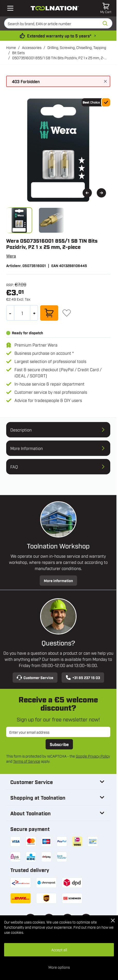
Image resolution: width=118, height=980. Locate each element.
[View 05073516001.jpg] (19, 220)
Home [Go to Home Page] (11, 47)
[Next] (101, 193)
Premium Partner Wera (36, 345)
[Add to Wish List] (67, 313)
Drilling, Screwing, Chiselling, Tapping (77, 47)
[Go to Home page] (55, 8)
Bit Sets (18, 52)
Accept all (59, 950)
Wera (11, 256)
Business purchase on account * (44, 353)
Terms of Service (27, 761)
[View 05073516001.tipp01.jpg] (51, 220)
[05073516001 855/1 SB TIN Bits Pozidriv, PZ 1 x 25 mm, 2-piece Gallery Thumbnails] (35, 220)
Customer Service (35, 678)
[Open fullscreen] (58, 150)
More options (59, 967)
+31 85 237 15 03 (83, 678)
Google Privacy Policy (93, 756)
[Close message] (105, 81)
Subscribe (59, 744)
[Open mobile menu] (10, 8)
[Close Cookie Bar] (113, 920)
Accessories (32, 47)
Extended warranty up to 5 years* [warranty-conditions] (59, 36)
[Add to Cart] (49, 313)
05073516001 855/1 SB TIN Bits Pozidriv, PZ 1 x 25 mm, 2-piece (58, 58)
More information (58, 580)
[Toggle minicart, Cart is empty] (106, 8)
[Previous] (87, 193)
